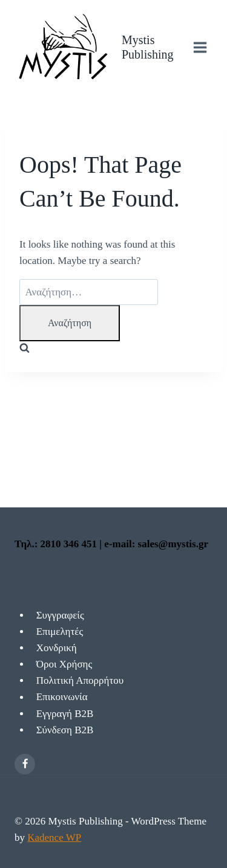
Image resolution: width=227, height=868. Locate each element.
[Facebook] (25, 764)
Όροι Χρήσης (64, 664)
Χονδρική (57, 648)
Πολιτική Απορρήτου (80, 680)
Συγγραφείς (60, 615)
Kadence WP (54, 837)
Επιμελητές (60, 632)
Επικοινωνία (62, 697)
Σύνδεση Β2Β (65, 730)
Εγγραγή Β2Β (65, 714)
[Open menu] (200, 47)
